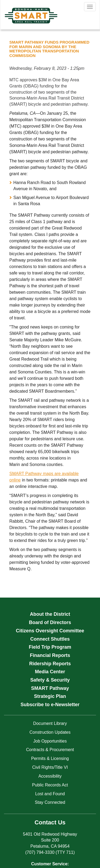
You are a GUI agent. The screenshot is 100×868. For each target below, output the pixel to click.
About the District (50, 614)
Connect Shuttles (50, 639)
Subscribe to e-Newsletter (50, 705)
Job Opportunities (50, 741)
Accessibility (50, 776)
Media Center (50, 672)
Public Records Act (50, 785)
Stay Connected (50, 802)
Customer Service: (50, 864)
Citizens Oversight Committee (50, 631)
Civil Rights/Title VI (50, 767)
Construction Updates (50, 732)
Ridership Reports (50, 664)
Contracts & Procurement (50, 750)
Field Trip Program (50, 647)
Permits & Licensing (50, 758)
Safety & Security (50, 680)
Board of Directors (50, 622)
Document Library (50, 723)
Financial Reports (50, 655)
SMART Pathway (50, 688)
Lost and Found (50, 794)
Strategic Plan (50, 696)
